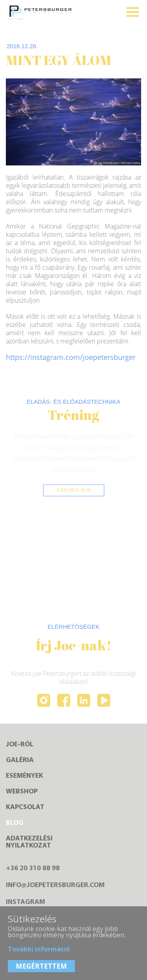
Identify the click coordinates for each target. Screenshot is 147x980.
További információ (39, 949)
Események (24, 776)
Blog (15, 823)
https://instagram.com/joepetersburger (71, 357)
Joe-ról (20, 745)
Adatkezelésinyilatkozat (29, 842)
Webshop (22, 792)
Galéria (20, 760)
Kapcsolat (25, 808)
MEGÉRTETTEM (41, 966)
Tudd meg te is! (74, 490)
